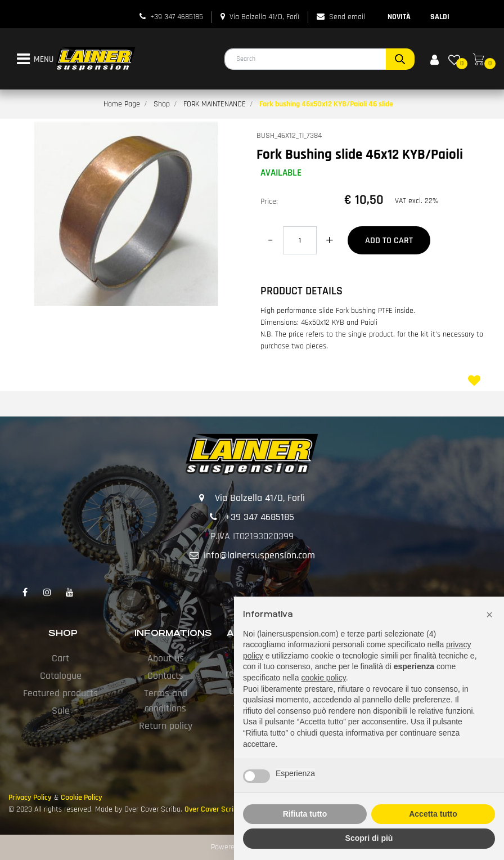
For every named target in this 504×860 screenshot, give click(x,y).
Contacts (165, 676)
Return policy (166, 726)
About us (166, 658)
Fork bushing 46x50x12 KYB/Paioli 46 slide (326, 104)
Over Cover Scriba (213, 809)
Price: (269, 201)
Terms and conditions (166, 701)
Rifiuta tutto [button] (305, 814)
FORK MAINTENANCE (215, 104)
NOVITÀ (399, 17)
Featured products (60, 693)
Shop (162, 104)
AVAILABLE (281, 173)
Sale (61, 711)
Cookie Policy (82, 798)
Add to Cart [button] (389, 241)
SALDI (440, 17)
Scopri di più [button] (369, 838)
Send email (347, 17)
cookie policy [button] (324, 678)
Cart (60, 658)
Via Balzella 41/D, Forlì (264, 17)
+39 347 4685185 (177, 17)
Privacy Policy (30, 798)
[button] (400, 59)
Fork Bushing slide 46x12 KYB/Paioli (360, 155)
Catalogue (61, 676)
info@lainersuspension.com (259, 555)
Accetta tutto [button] (433, 814)
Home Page (122, 104)
